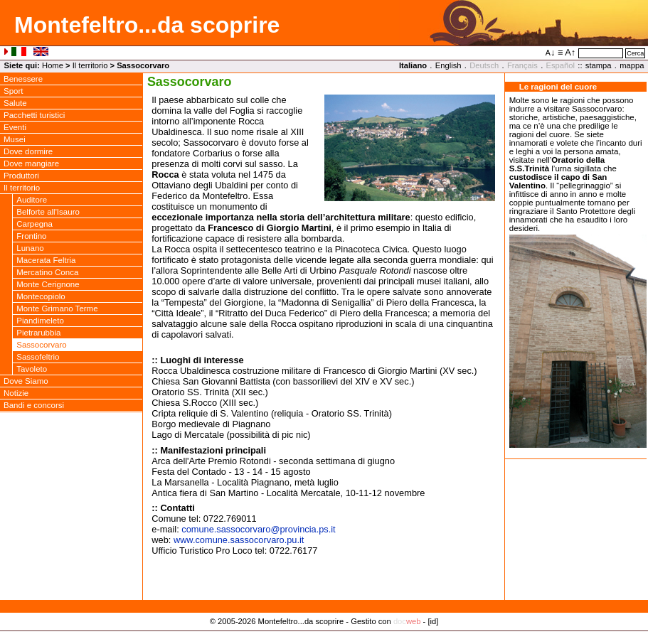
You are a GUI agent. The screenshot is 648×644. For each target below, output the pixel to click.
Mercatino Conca (47, 272)
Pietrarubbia (38, 333)
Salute (15, 103)
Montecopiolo (41, 296)
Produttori (21, 176)
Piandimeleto (40, 321)
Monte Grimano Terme (57, 308)
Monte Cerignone (48, 284)
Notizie (16, 393)
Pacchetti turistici (34, 115)
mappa (632, 65)
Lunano (30, 248)
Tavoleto (32, 369)
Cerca (635, 53)
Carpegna (34, 224)
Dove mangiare (31, 163)
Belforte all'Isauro (48, 212)
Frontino (31, 236)
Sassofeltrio (38, 357)
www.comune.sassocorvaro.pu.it (239, 540)
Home (53, 65)
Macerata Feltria (46, 260)
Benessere (23, 79)
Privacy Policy (324, 636)
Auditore (32, 200)
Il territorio (90, 65)
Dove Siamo (26, 381)
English (448, 65)
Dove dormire (28, 151)
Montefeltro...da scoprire (147, 25)
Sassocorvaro (41, 345)
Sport (14, 91)
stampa (599, 65)
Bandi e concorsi (34, 405)
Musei (15, 139)
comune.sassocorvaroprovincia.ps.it (258, 529)
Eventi (15, 127)
